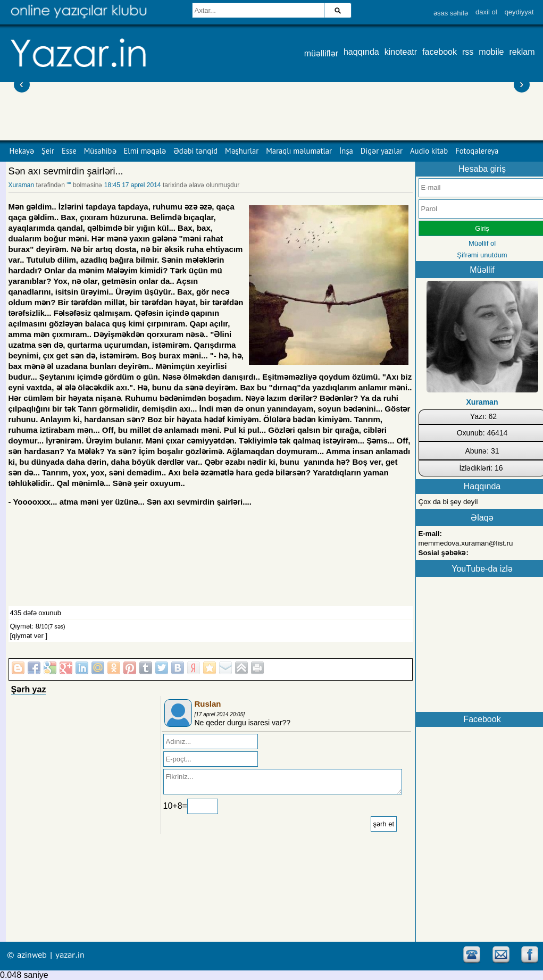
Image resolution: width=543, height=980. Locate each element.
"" (69, 185)
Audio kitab (429, 151)
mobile (491, 52)
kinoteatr (401, 52)
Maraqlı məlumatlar (299, 151)
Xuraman (22, 185)
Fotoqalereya (477, 151)
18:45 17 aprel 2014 (133, 185)
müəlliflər (321, 53)
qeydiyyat (519, 12)
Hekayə (22, 151)
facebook (440, 52)
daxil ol (486, 12)
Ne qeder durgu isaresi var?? (243, 723)
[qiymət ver (27, 636)
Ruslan (208, 704)
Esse (69, 151)
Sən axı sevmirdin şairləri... (66, 171)
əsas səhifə (451, 13)
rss (468, 52)
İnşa (346, 151)
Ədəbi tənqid (195, 151)
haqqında (361, 52)
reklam (522, 52)
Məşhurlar (242, 151)
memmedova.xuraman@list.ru (466, 543)
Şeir (48, 151)
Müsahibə (100, 151)
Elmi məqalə (145, 151)
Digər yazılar (382, 151)
